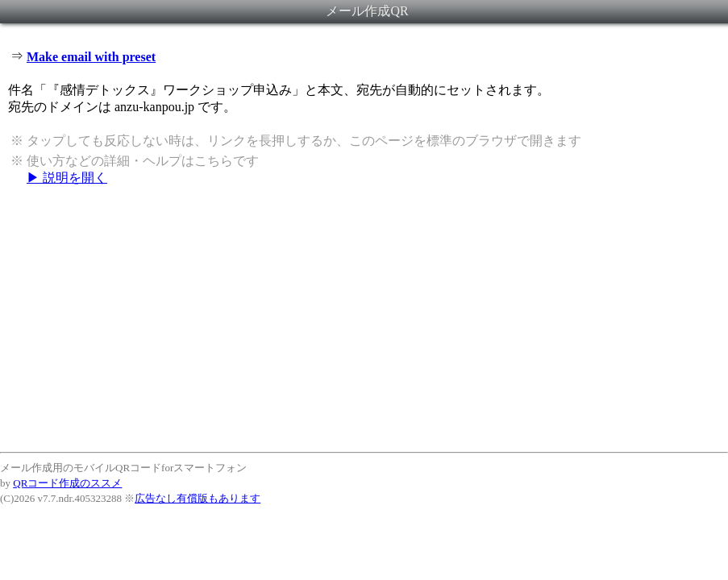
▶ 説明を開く (67, 178)
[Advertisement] (364, 318)
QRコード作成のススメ (67, 483)
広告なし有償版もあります (198, 498)
